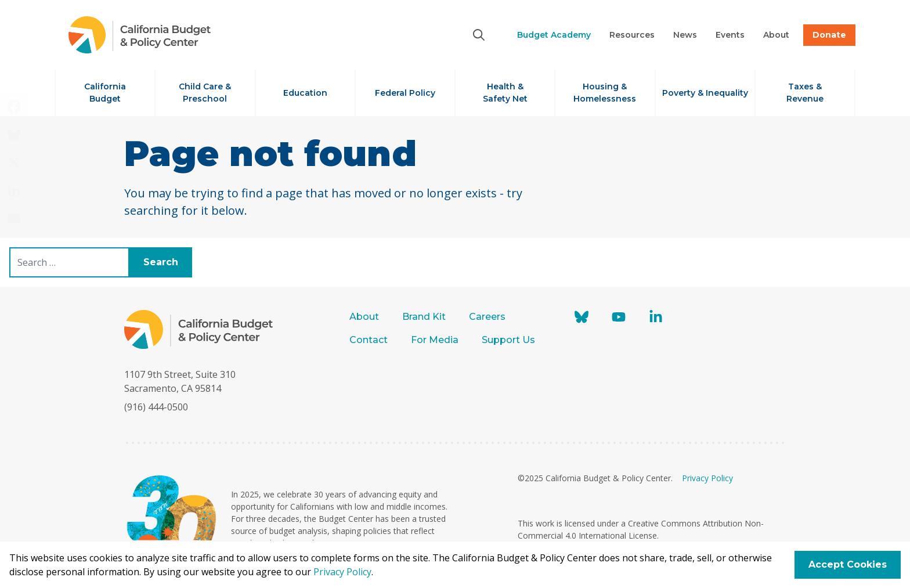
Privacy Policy (707, 478)
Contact (369, 340)
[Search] (479, 35)
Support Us (510, 340)
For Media (435, 340)
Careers (487, 317)
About (364, 317)
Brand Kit (424, 317)
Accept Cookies (848, 564)
